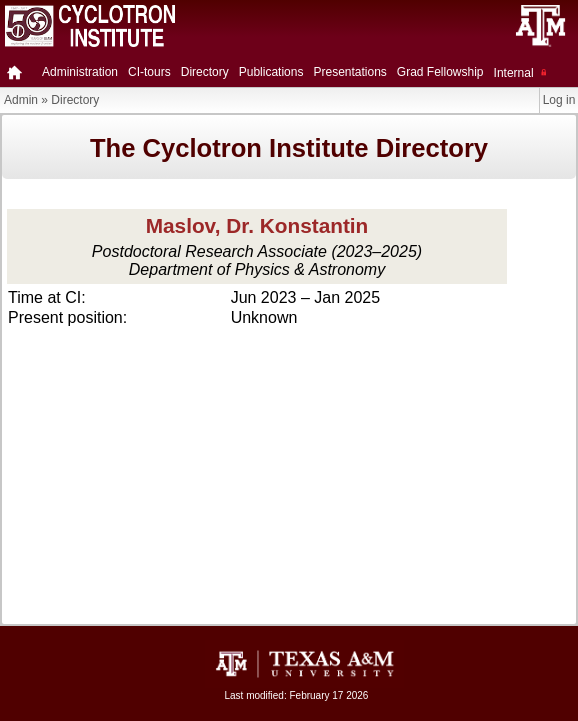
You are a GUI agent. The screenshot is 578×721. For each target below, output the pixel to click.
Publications (271, 72)
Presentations (349, 72)
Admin (21, 100)
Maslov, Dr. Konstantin (257, 225)
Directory (205, 72)
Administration (80, 72)
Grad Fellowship (440, 72)
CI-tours (149, 72)
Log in (559, 100)
